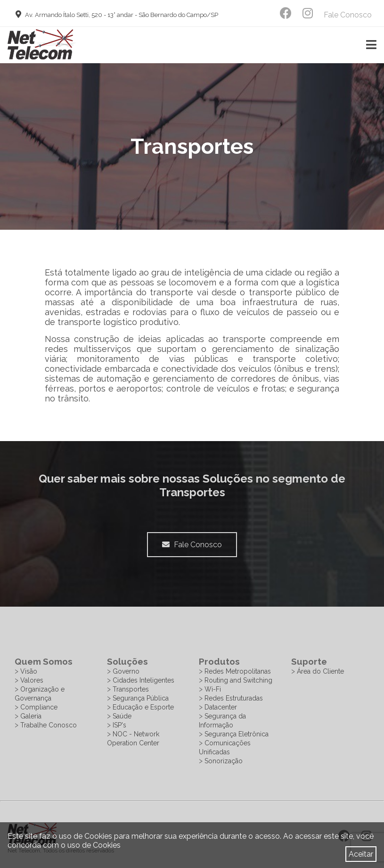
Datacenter (221, 707)
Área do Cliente (320, 671)
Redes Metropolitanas (238, 671)
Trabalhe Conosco (49, 725)
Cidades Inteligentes (143, 680)
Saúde (122, 716)
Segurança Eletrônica (237, 734)
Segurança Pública (141, 698)
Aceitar (361, 854)
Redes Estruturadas (234, 698)
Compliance (39, 707)
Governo (126, 671)
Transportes (131, 689)
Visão (29, 671)
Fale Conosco (348, 15)
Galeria (31, 716)
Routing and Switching (238, 680)
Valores (32, 680)
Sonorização (224, 761)
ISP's (119, 725)
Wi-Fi (213, 689)
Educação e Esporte (143, 707)
